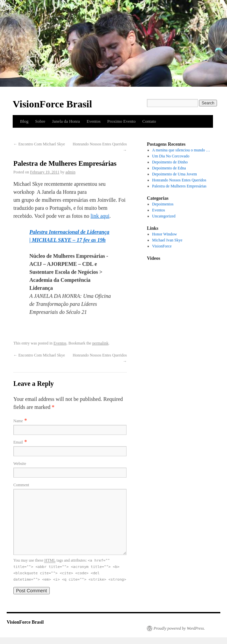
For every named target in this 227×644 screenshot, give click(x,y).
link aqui (100, 216)
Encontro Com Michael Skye (39, 144)
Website (20, 464)
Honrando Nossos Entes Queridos (179, 180)
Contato (149, 121)
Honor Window (165, 234)
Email (18, 442)
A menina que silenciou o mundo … (181, 150)
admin (70, 172)
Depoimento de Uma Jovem (175, 174)
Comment (21, 485)
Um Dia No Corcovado (171, 156)
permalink (100, 343)
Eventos (93, 121)
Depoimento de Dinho (170, 162)
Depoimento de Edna (169, 168)
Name (18, 421)
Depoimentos (163, 204)
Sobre (40, 121)
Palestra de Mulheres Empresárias (179, 186)
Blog (24, 121)
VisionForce (162, 246)
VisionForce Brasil (52, 104)
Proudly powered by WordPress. (179, 628)
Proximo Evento (121, 121)
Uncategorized (164, 216)
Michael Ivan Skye (167, 240)
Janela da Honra (66, 121)
